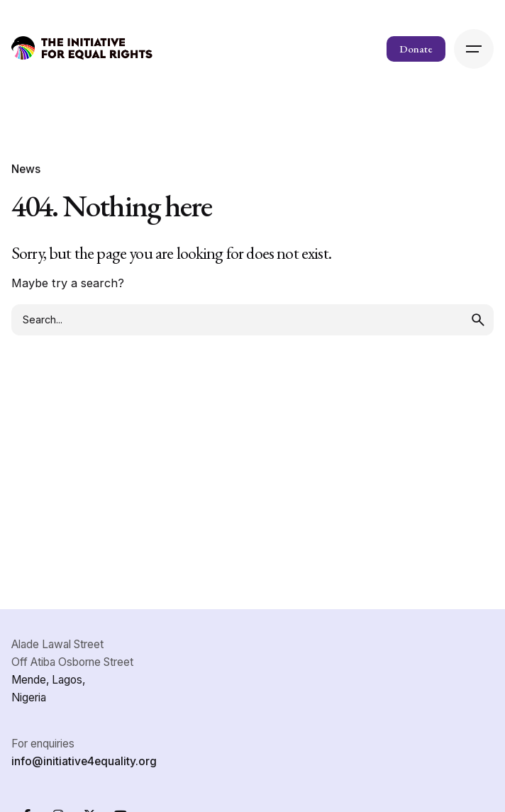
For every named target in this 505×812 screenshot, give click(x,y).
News (26, 169)
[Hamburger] (474, 49)
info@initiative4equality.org (84, 761)
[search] (478, 320)
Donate (416, 49)
